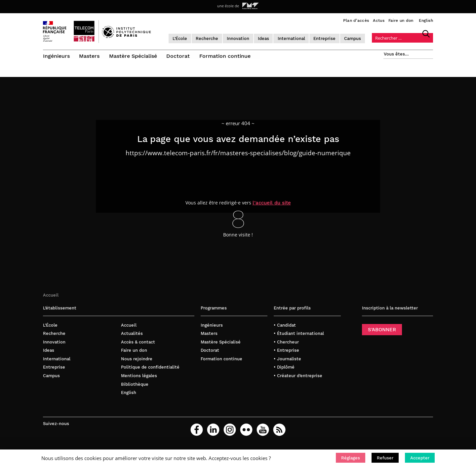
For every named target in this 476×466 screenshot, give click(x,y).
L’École (191, 38)
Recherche (218, 38)
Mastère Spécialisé (134, 55)
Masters (90, 55)
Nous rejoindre (137, 363)
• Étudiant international (299, 338)
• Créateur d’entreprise (298, 380)
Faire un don (401, 20)
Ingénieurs (56, 55)
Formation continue (227, 55)
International (302, 38)
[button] (351, 458)
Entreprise (336, 38)
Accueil (51, 299)
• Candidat (285, 329)
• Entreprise (286, 355)
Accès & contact (138, 346)
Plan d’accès (356, 20)
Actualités (132, 338)
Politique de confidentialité (150, 372)
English (426, 20)
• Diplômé (284, 372)
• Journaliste (287, 363)
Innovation (249, 38)
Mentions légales (139, 380)
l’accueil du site (272, 207)
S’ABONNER (382, 334)
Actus (379, 20)
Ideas (274, 38)
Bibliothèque (135, 389)
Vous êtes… (396, 53)
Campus (364, 38)
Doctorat (180, 55)
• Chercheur (286, 346)
